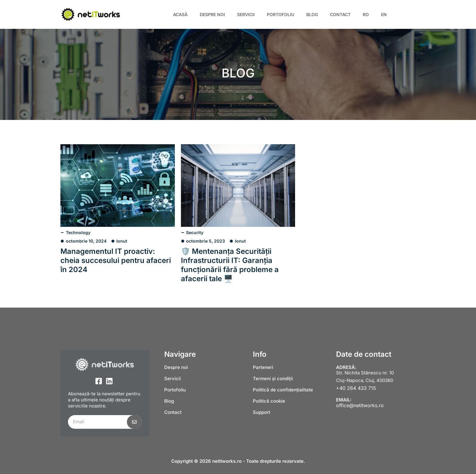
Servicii (246, 14)
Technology (78, 232)
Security (195, 232)
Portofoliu (280, 14)
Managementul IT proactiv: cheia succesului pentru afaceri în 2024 (116, 260)
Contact (340, 14)
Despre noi (212, 14)
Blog (312, 14)
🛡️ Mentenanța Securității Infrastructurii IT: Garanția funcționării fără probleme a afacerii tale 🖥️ (230, 265)
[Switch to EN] (384, 15)
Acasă (180, 14)
